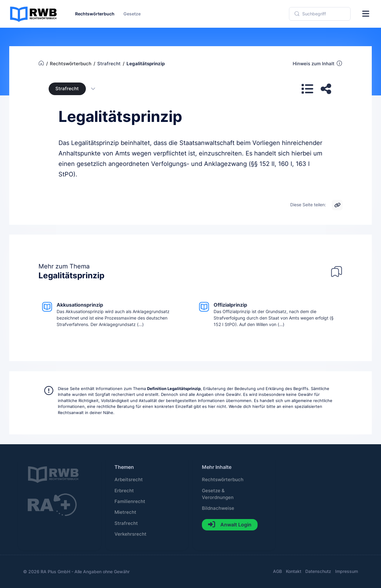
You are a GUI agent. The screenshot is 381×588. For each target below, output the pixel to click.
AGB (277, 571)
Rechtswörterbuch (223, 480)
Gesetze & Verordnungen (218, 494)
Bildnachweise (218, 508)
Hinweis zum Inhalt (318, 63)
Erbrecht (124, 491)
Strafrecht (67, 89)
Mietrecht (125, 512)
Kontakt (294, 571)
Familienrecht (130, 501)
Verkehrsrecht (130, 534)
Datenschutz (318, 571)
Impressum (347, 571)
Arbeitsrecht (129, 480)
